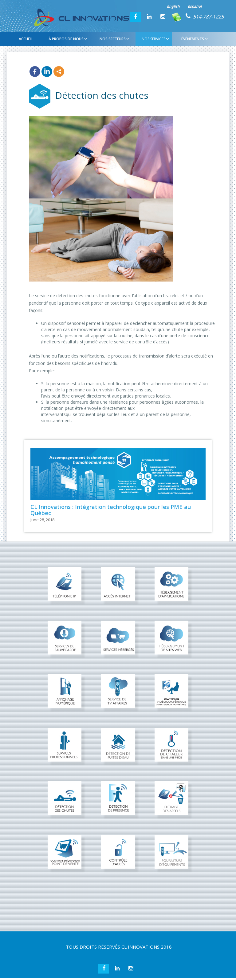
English (173, 6)
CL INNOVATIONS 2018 (147, 947)
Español (195, 6)
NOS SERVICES (155, 39)
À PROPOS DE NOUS (67, 39)
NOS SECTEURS (114, 39)
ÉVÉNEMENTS (194, 39)
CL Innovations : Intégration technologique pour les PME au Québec (111, 510)
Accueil (26, 39)
